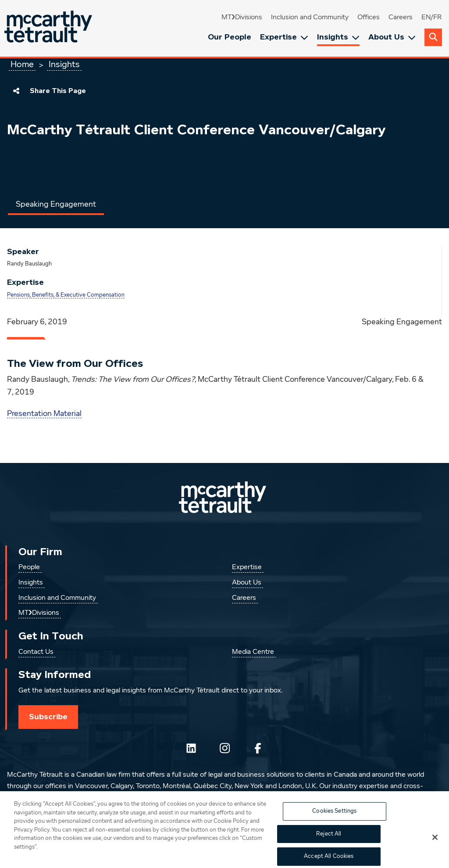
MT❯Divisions (242, 18)
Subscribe (48, 717)
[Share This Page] (16, 91)
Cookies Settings (334, 816)
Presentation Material (44, 414)
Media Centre (253, 652)
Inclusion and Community (310, 18)
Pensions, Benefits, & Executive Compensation (66, 295)
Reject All (329, 838)
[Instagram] (224, 748)
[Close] (435, 842)
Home (22, 65)
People (29, 567)
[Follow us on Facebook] (258, 748)
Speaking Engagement (56, 204)
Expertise (284, 37)
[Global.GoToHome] (49, 28)
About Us (392, 37)
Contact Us (36, 652)
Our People (230, 37)
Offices (369, 18)
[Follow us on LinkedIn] (191, 748)
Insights (338, 37)
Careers (401, 18)
